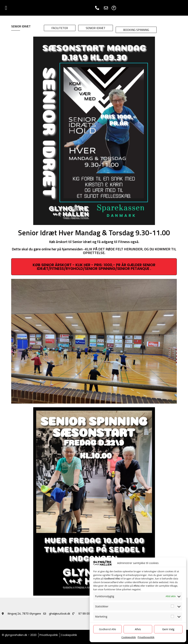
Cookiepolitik (129, 637)
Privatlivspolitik (146, 637)
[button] (6, 8)
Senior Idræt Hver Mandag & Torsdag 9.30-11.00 (94, 233)
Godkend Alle (107, 629)
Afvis (138, 629)
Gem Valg (168, 629)
